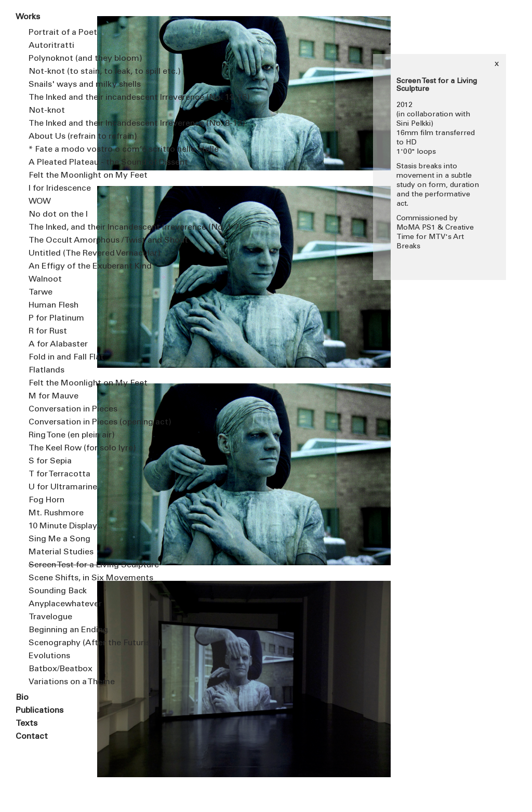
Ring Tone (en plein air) (64, 435)
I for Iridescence (60, 189)
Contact (32, 737)
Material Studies (61, 552)
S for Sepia (50, 461)
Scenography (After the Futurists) (64, 643)
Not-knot (47, 111)
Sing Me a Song (59, 539)
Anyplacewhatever (64, 604)
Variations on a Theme (64, 682)
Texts (26, 724)
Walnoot (45, 279)
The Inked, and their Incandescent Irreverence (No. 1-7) (64, 228)
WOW (40, 202)
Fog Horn (46, 500)
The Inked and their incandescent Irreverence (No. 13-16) (64, 98)
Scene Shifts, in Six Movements (64, 578)
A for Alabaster (58, 344)
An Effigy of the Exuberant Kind (64, 267)
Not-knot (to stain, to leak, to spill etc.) (64, 72)
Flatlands (46, 370)
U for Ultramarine (63, 487)
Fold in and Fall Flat (64, 357)
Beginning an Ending (64, 630)
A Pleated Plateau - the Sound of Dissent (64, 163)
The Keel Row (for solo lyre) (64, 448)
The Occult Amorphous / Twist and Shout (64, 241)
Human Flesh (54, 305)
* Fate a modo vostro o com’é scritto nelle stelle (64, 150)
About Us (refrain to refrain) (64, 137)
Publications (39, 711)
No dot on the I (58, 215)
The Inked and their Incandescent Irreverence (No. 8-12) (64, 124)
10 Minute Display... (64, 526)
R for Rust (48, 331)
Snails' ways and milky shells (64, 85)
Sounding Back (58, 591)
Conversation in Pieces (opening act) (64, 422)
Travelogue (50, 617)
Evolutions (49, 656)
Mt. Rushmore (56, 513)
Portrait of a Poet (63, 33)
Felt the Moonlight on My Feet (64, 176)
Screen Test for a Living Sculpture (64, 565)
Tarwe (41, 292)
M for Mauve (54, 396)
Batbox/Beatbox (61, 669)
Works (28, 17)
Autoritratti (51, 46)
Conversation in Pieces (64, 409)
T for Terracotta (59, 474)
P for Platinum (56, 318)
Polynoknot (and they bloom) (64, 59)
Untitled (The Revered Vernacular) (64, 254)
